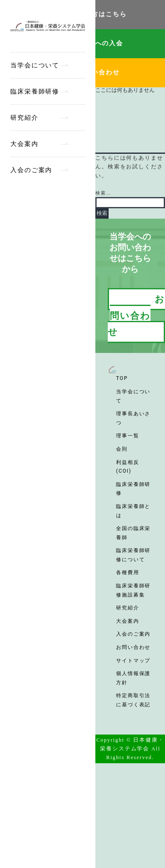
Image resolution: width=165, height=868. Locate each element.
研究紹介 (24, 118)
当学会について (35, 65)
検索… (103, 193)
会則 (122, 449)
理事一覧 (128, 436)
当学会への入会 (99, 43)
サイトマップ (133, 661)
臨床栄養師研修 (35, 91)
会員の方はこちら (99, 14)
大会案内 (24, 144)
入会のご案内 (31, 170)
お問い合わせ (98, 72)
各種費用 (128, 572)
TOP (122, 378)
